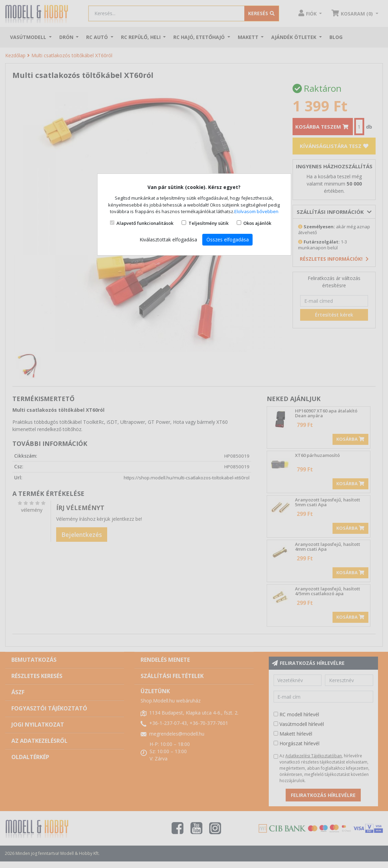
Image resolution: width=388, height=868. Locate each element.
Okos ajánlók (257, 223)
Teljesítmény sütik (208, 223)
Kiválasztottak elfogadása (168, 240)
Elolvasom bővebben (256, 211)
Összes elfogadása (228, 240)
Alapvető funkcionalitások (145, 223)
